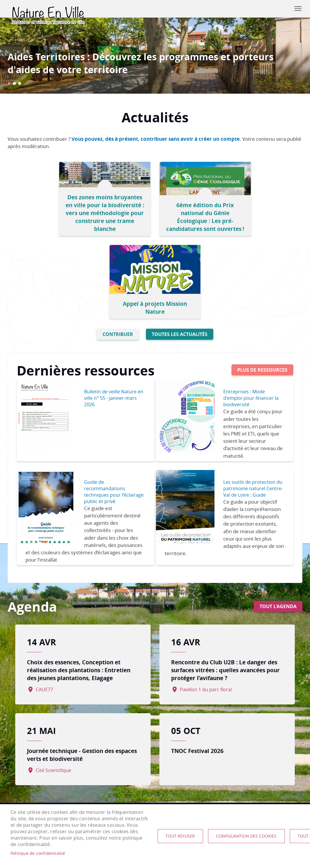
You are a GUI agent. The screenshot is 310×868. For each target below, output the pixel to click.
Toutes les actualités (180, 249)
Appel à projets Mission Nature (252, 222)
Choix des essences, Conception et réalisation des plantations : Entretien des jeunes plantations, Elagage (82, 585)
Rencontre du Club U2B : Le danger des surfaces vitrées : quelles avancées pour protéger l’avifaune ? (225, 585)
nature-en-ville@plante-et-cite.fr (47, 784)
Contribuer (283, 9)
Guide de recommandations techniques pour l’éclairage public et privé (111, 406)
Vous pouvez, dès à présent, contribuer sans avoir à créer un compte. (156, 139)
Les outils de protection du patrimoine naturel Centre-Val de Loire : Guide (252, 406)
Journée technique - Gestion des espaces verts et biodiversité (73, 670)
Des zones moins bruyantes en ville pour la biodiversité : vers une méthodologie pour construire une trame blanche (58, 211)
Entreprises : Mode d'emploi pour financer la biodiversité (254, 313)
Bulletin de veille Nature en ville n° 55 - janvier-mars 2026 (110, 313)
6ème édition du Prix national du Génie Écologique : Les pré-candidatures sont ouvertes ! (155, 211)
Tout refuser (180, 836)
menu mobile (298, 8)
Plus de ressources (262, 285)
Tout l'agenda (278, 521)
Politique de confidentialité (38, 853)
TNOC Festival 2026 (197, 666)
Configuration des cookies (247, 836)
